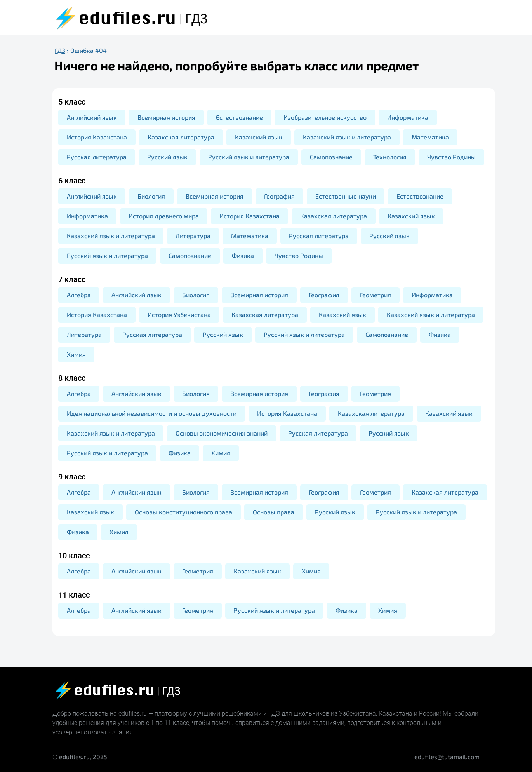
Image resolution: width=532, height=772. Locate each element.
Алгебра (79, 295)
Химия (76, 354)
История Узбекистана (179, 315)
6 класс (72, 181)
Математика (430, 137)
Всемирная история (166, 117)
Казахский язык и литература (347, 137)
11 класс (74, 595)
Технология (390, 157)
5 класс (72, 102)
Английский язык (92, 117)
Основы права (274, 512)
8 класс (72, 378)
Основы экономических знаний (222, 433)
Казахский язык (259, 137)
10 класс (74, 556)
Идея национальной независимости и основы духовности (152, 413)
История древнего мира (164, 216)
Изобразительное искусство (325, 117)
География (279, 196)
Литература (193, 236)
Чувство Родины (451, 157)
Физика (243, 255)
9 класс (72, 477)
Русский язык (167, 157)
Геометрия (376, 295)
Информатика (408, 117)
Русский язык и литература (249, 157)
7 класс (72, 279)
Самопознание (331, 157)
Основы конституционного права (183, 512)
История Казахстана (97, 137)
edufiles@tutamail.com (447, 757)
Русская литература (97, 157)
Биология (151, 196)
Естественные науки (346, 196)
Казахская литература (181, 137)
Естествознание (239, 117)
